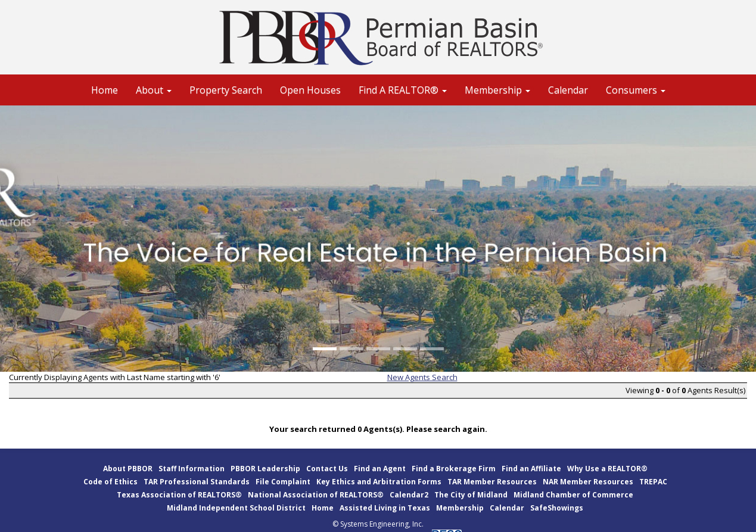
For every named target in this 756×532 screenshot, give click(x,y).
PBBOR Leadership (265, 469)
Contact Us (327, 469)
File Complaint (283, 482)
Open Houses (310, 90)
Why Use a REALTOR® (607, 469)
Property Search (226, 90)
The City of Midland (471, 495)
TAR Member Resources (492, 482)
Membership (460, 508)
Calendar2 (409, 495)
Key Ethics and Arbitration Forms (379, 482)
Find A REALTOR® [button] (403, 90)
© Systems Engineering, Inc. (378, 524)
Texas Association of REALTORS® (179, 495)
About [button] (154, 90)
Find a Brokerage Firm (454, 469)
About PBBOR (128, 469)
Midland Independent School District (236, 508)
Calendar (568, 90)
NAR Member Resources (588, 482)
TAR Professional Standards (197, 482)
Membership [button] (497, 90)
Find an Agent (380, 469)
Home (105, 90)
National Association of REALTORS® (316, 495)
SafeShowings (557, 508)
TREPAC (653, 482)
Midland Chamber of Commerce (573, 495)
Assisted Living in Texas (385, 508)
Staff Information (192, 469)
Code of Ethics (111, 482)
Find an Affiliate (531, 469)
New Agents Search (422, 377)
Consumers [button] (636, 90)
